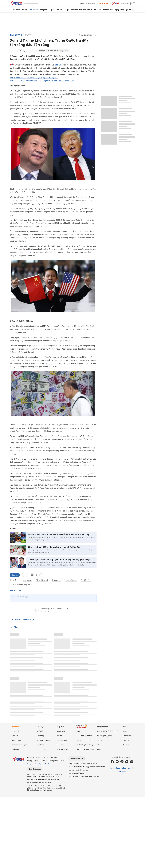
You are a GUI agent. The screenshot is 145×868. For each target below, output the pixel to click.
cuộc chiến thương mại (21, 585)
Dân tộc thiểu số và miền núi (107, 731)
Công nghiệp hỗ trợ (84, 736)
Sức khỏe (105, 10)
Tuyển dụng (121, 772)
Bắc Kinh (59, 65)
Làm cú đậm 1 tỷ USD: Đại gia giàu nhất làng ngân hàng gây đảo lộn (59, 560)
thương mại (28, 580)
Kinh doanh (33, 10)
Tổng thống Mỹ (42, 580)
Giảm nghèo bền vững (85, 749)
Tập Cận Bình (86, 580)
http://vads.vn (80, 773)
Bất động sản (62, 740)
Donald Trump (71, 580)
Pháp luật (124, 10)
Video (125, 731)
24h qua (126, 745)
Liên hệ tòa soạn (35, 769)
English (99, 740)
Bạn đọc (60, 745)
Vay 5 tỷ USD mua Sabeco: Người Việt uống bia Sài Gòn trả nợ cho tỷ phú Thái (42, 81)
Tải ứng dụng (115, 768)
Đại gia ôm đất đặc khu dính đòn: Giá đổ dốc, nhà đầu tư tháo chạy (59, 534)
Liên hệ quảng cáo (76, 758)
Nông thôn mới (102, 727)
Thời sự (24, 10)
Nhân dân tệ (26, 252)
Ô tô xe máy (61, 731)
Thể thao (75, 10)
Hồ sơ (99, 749)
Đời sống (97, 10)
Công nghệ (115, 10)
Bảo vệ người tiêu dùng (86, 740)
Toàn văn (80, 731)
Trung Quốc (50, 363)
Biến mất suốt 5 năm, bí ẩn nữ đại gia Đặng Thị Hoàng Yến (34, 78)
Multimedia (127, 736)
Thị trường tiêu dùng (85, 745)
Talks (98, 745)
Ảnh (124, 727)
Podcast (81, 3)
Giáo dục (59, 10)
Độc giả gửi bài (127, 768)
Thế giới (67, 10)
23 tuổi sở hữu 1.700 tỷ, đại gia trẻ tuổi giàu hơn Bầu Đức (54, 547)
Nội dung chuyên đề (104, 736)
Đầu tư (28, 35)
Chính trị (17, 10)
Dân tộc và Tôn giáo (47, 10)
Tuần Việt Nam (91, 3)
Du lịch (59, 736)
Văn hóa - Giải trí (86, 10)
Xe (130, 10)
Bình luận (15, 575)
